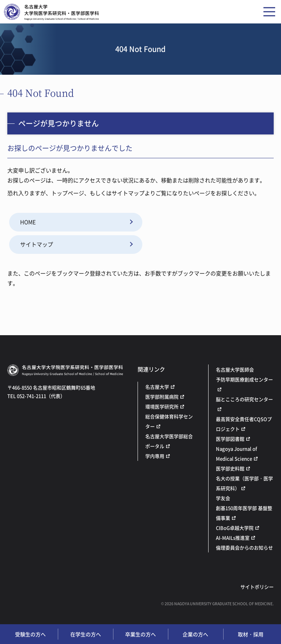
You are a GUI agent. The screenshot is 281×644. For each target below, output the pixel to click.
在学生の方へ (86, 634)
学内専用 (155, 456)
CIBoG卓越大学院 (235, 528)
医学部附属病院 (162, 397)
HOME (28, 222)
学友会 (223, 498)
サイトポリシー (257, 587)
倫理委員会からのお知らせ (244, 547)
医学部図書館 (230, 439)
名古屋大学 (157, 387)
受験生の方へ (30, 634)
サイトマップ (37, 244)
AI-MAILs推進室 (233, 538)
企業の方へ (195, 634)
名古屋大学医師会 (235, 369)
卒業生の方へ (140, 634)
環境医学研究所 (162, 406)
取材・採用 (251, 634)
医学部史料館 (230, 468)
